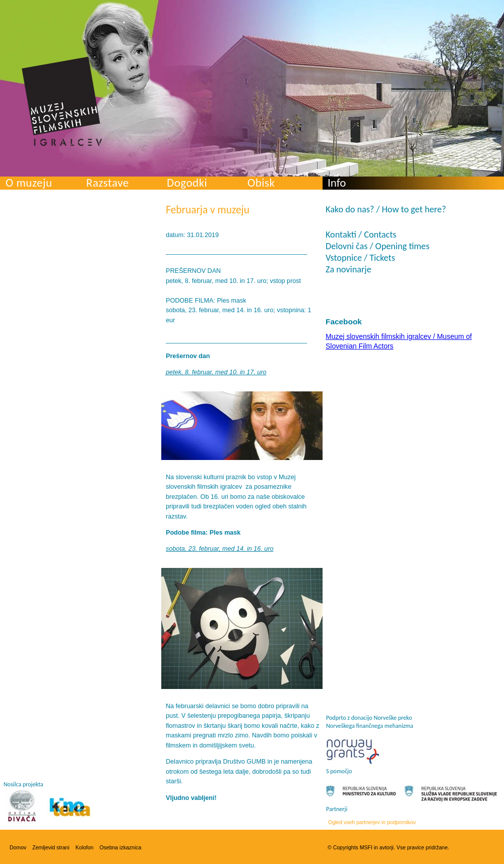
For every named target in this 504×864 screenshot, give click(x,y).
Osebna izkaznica (120, 847)
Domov (18, 847)
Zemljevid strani (51, 847)
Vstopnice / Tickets (360, 258)
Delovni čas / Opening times (377, 246)
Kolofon (85, 847)
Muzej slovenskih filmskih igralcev (62, 101)
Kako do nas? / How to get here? (386, 209)
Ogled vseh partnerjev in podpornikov (372, 822)
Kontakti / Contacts (361, 235)
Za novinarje (349, 269)
